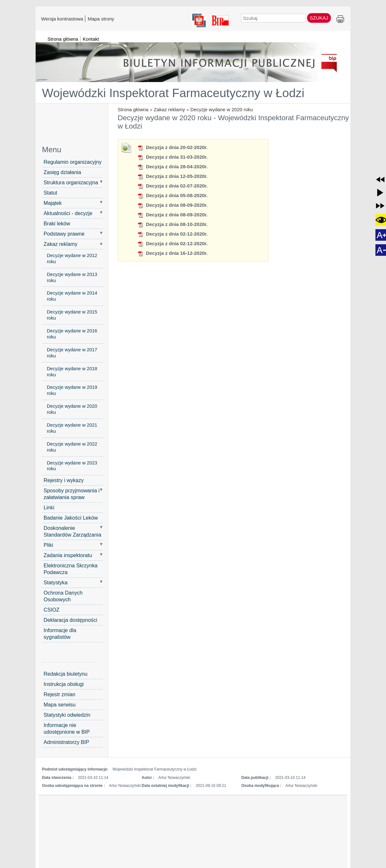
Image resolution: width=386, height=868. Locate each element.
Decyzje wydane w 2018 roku (72, 372)
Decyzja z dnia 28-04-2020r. (172, 167)
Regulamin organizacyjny (73, 162)
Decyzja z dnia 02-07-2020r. (172, 186)
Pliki (48, 545)
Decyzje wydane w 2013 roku (72, 277)
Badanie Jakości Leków (71, 518)
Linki (49, 507)
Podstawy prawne (64, 234)
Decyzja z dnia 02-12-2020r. (172, 234)
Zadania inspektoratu (68, 555)
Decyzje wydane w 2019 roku (72, 390)
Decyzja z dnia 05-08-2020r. (172, 195)
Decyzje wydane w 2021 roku (72, 428)
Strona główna (133, 109)
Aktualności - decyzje (68, 213)
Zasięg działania (62, 172)
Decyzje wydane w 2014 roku (72, 296)
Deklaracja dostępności (70, 620)
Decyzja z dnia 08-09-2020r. (172, 205)
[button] (380, 179)
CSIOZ (51, 610)
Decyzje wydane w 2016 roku (72, 334)
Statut (50, 193)
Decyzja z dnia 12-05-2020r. (172, 176)
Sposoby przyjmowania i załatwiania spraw (72, 494)
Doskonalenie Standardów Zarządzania (72, 531)
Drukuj (340, 19)
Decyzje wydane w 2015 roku (72, 315)
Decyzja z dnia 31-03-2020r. (172, 157)
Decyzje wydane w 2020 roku (222, 109)
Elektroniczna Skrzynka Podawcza (71, 569)
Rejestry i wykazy (64, 480)
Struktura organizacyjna (71, 182)
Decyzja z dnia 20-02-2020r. (172, 147)
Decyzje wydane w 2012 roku (72, 259)
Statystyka (56, 582)
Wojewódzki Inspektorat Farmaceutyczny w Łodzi (173, 93)
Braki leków (57, 223)
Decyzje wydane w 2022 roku (72, 447)
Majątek (53, 203)
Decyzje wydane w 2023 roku (72, 466)
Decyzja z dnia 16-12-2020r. (172, 253)
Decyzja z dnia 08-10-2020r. (172, 224)
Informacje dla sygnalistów (60, 634)
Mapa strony (101, 19)
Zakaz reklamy (170, 109)
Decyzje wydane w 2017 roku (72, 353)
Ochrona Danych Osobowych (63, 596)
